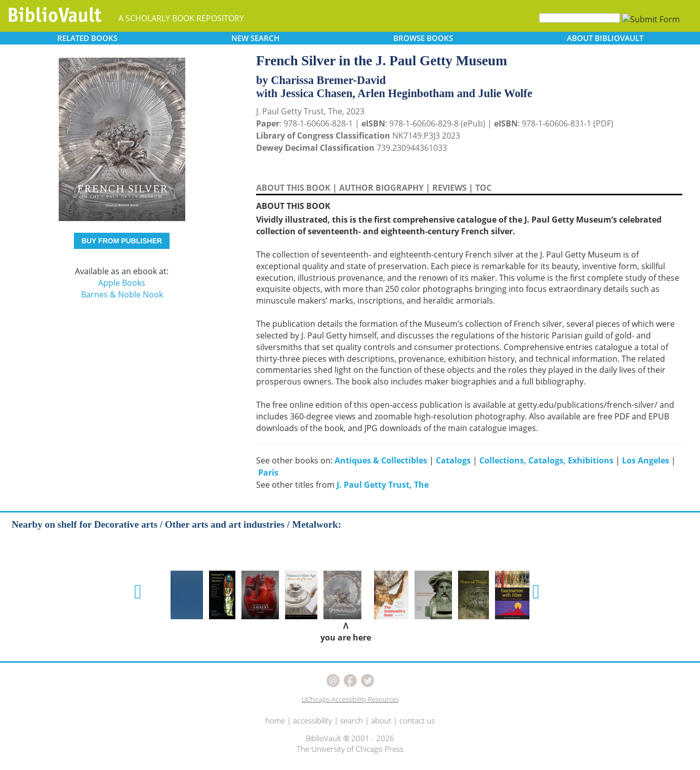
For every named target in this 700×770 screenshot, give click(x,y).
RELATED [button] (87, 38)
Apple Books (122, 283)
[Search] (580, 18)
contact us (417, 720)
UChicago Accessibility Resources (350, 699)
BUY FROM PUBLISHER (122, 241)
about (381, 720)
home (275, 720)
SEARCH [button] (255, 38)
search (352, 720)
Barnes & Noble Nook (122, 294)
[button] (138, 592)
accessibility (313, 720)
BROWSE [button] (423, 38)
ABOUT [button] (605, 38)
